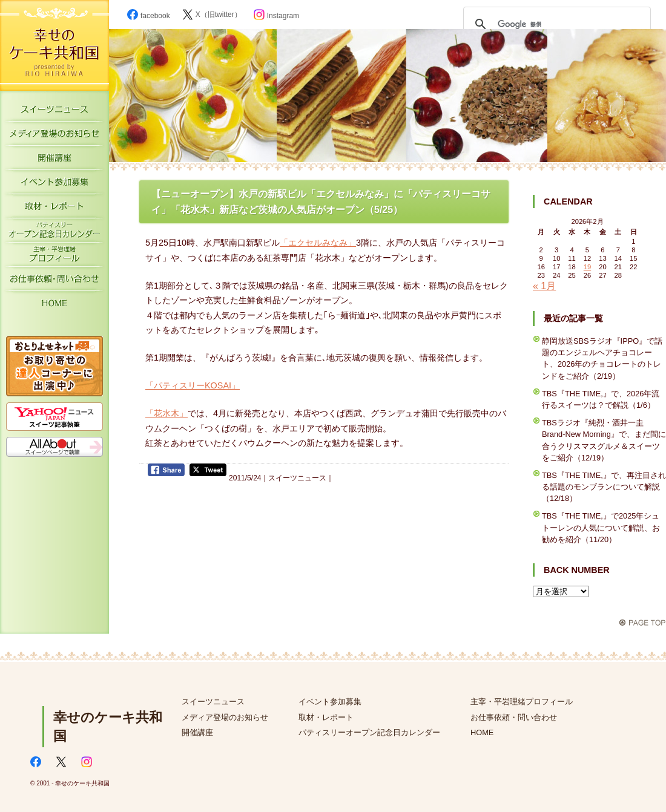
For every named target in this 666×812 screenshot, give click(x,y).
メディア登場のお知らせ (54, 136)
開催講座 (54, 160)
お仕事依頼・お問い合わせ (54, 281)
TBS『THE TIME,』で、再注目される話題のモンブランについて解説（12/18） (604, 487)
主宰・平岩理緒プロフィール (54, 257)
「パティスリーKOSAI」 (193, 385)
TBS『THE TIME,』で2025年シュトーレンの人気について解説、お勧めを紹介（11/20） (601, 527)
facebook (149, 16)
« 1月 (544, 286)
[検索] (555, 24)
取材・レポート (54, 209)
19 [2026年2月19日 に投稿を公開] (587, 267)
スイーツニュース (54, 112)
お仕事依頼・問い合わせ (514, 717)
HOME (54, 306)
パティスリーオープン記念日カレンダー (54, 233)
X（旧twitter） (212, 15)
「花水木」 (166, 413)
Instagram (276, 16)
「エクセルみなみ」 (318, 243)
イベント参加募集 (54, 185)
